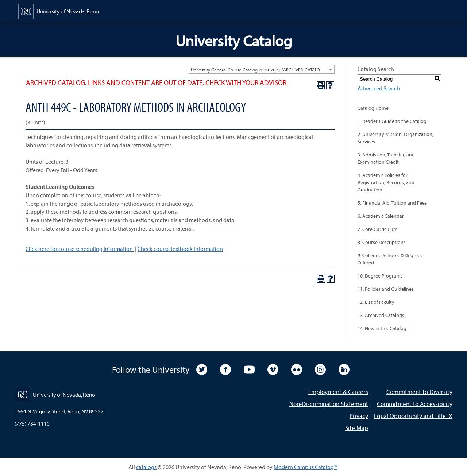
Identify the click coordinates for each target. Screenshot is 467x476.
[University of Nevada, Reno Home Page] (59, 11)
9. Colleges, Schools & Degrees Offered (390, 259)
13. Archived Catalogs (381, 315)
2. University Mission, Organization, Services (395, 138)
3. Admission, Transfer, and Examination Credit (386, 158)
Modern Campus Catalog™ (306, 467)
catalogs (146, 467)
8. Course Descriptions (382, 242)
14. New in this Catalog (382, 328)
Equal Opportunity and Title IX (413, 416)
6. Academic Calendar (381, 216)
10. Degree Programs (380, 276)
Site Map (357, 428)
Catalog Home (373, 108)
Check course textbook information (180, 249)
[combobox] (262, 69)
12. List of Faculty (376, 302)
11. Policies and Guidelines (386, 289)
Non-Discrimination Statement (329, 404)
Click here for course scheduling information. (80, 249)
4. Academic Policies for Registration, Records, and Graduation (386, 182)
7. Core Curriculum (378, 229)
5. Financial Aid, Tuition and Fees (392, 203)
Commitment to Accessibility (415, 404)
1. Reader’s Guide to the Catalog (392, 121)
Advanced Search (379, 88)
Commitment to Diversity (419, 392)
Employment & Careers (338, 392)
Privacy (359, 416)
